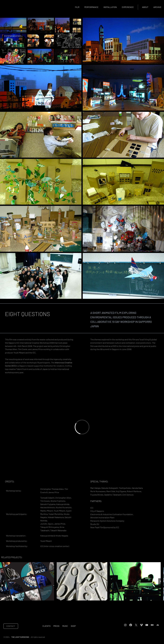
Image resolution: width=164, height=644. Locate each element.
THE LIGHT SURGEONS (20, 637)
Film (77, 7)
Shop (73, 626)
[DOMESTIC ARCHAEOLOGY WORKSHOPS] (82, 581)
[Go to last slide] (4, 581)
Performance (91, 7)
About (145, 7)
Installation (110, 7)
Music (65, 626)
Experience (128, 7)
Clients (46, 626)
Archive (157, 7)
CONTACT (11, 626)
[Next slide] (160, 581)
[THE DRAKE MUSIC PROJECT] (135, 581)
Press (56, 626)
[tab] (73, 603)
